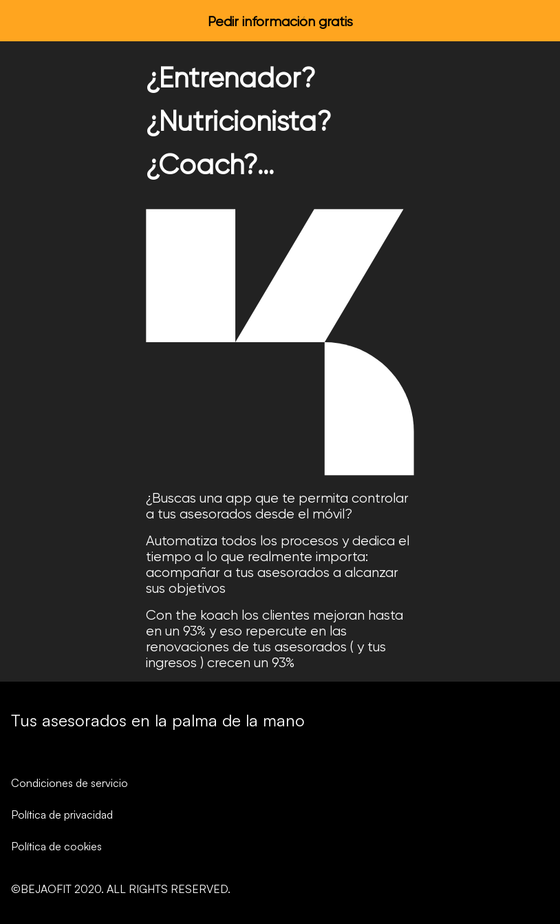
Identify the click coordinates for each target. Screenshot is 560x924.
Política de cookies (56, 846)
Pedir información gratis (280, 22)
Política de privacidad (62, 815)
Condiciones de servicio (69, 783)
